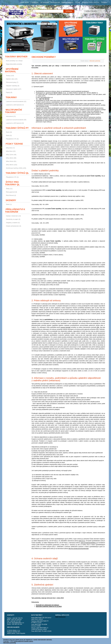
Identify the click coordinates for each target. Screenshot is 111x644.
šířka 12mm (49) (11, 155)
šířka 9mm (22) (11, 151)
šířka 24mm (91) (11, 161)
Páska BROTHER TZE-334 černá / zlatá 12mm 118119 (41, 618)
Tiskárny (11, 97)
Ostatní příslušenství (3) (13, 226)
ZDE (98, 327)
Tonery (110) (10, 76)
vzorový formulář (66, 327)
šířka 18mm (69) (11, 158)
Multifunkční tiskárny (71, 40)
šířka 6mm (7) (10, 148)
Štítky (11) (9, 189)
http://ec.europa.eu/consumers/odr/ (79, 549)
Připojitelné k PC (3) (12, 177)
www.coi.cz (82, 541)
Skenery (11, 200)
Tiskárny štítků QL (17, 173)
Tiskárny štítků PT (95, 40)
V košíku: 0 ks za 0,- (91, 11)
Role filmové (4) (11, 195)
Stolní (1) (9, 204)
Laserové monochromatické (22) (16, 101)
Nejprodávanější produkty (14, 64)
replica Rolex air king (70, 570)
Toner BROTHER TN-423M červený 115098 (39, 625)
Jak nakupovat (44, 2)
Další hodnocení (60, 617)
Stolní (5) (9, 135)
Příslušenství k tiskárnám (15, 211)
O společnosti (34, 2)
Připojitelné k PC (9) (12, 139)
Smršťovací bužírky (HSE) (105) (16, 168)
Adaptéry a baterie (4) (13, 223)
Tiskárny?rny (95, 23)
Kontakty (78, 2)
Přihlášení (104, 2)
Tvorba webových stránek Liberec (23, 641)
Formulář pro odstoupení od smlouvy (48, 605)
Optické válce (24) (12, 79)
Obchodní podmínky (67, 2)
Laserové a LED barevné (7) (15, 105)
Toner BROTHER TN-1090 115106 (41, 631)
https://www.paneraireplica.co (86, 570)
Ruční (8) (9, 132)
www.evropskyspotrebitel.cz (89, 543)
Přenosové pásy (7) (12, 82)
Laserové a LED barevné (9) (15, 123)
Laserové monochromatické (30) (16, 120)
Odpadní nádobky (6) (13, 86)
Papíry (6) (9, 92)
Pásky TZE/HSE (14, 144)
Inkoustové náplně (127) (14, 89)
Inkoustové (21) (11, 116)
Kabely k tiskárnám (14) (13, 216)
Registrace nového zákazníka (91, 2)
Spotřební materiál (71, 24)
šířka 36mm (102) (12, 165)
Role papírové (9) (11, 192)
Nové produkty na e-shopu (14, 61)
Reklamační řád (55, 2)
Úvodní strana (25, 2)
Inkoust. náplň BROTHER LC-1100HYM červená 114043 (40, 629)
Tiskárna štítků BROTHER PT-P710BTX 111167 (40, 622)
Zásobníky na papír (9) (13, 219)
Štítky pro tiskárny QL (12, 183)
